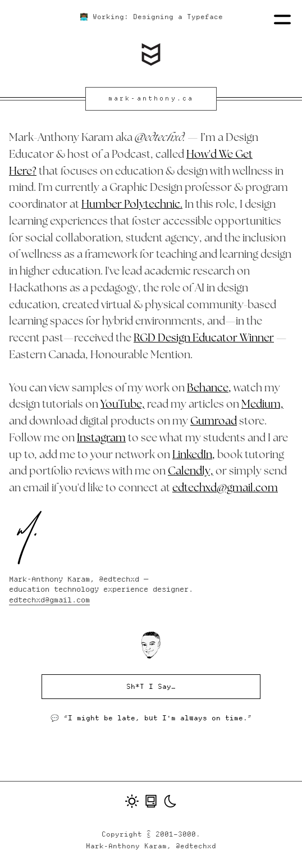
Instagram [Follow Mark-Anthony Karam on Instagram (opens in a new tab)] (101, 439)
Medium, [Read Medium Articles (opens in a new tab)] (262, 405)
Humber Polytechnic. (132, 205)
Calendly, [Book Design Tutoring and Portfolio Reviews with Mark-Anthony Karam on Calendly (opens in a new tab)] (191, 472)
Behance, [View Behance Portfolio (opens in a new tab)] (209, 389)
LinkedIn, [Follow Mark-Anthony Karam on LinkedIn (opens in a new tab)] (194, 456)
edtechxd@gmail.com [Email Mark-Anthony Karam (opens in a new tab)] (225, 489)
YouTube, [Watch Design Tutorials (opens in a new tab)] (123, 405)
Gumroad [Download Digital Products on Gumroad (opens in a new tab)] (214, 422)
